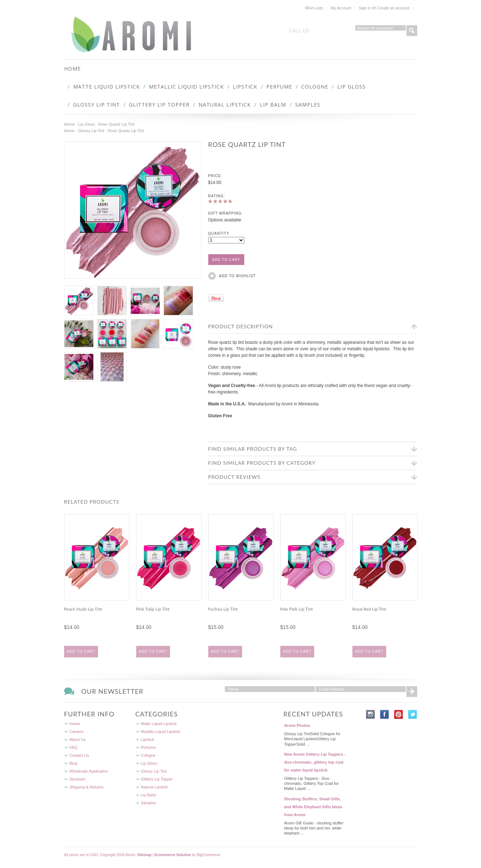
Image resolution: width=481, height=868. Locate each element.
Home (69, 124)
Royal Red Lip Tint (369, 609)
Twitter (413, 714)
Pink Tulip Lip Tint (153, 609)
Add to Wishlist (237, 276)
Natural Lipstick (225, 105)
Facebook (385, 714)
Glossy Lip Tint (97, 105)
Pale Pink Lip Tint (297, 609)
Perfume (279, 87)
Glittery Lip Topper (159, 105)
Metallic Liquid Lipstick (186, 87)
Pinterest (399, 714)
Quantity (219, 233)
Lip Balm (273, 105)
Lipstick (245, 87)
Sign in (365, 8)
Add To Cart (81, 651)
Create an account (393, 8)
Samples (308, 105)
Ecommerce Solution (173, 855)
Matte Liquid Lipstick (106, 87)
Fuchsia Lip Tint (223, 609)
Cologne (315, 87)
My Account (341, 8)
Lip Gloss (351, 87)
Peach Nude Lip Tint (83, 609)
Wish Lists (314, 8)
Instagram (371, 714)
